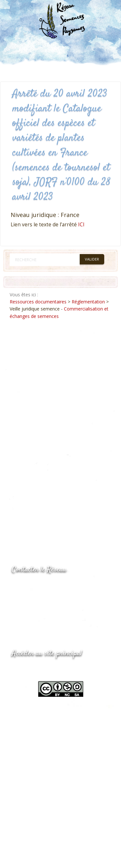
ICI (81, 225)
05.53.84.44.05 (35, 586)
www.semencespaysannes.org (47, 669)
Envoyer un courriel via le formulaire (60, 612)
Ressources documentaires (38, 302)
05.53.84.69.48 (35, 599)
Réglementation (88, 302)
